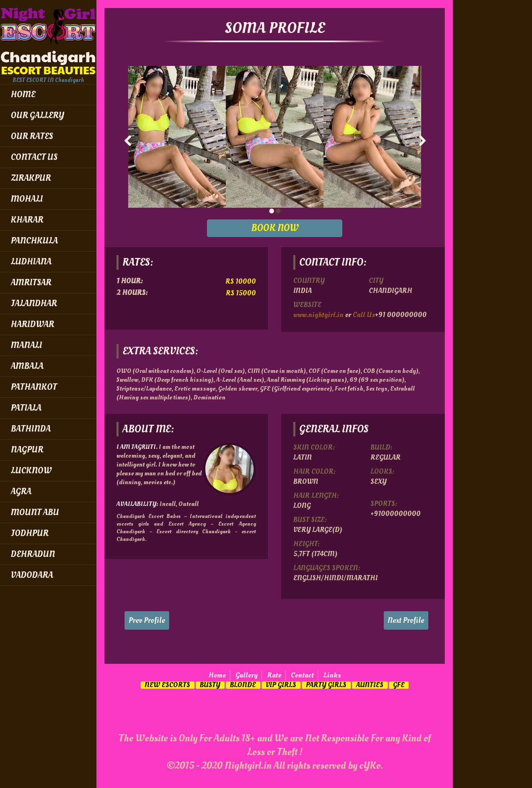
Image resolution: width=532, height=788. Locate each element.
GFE (399, 685)
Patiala (26, 408)
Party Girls (326, 685)
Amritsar (31, 282)
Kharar (27, 220)
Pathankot (34, 387)
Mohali (27, 199)
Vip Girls (281, 685)
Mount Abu (35, 512)
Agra (21, 491)
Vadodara (32, 575)
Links (332, 675)
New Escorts (167, 685)
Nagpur (27, 450)
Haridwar (33, 324)
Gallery (247, 675)
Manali (27, 345)
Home (217, 675)
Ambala (27, 366)
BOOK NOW (275, 228)
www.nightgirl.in (318, 315)
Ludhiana (31, 262)
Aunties (370, 685)
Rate (274, 675)
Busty (210, 685)
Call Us (364, 315)
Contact (302, 675)
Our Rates (32, 136)
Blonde (243, 685)
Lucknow (31, 471)
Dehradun (33, 554)
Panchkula (34, 241)
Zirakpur (31, 178)
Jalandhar (34, 303)
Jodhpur (30, 533)
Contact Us (34, 157)
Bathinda (31, 429)
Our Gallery (38, 115)
